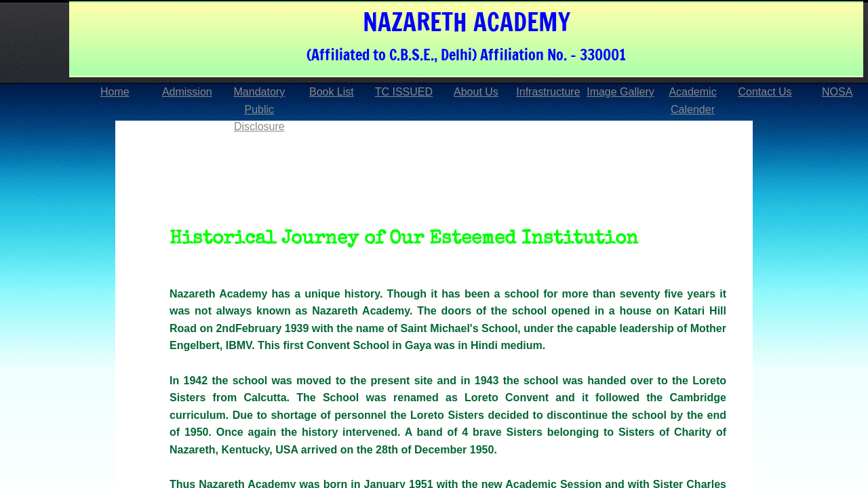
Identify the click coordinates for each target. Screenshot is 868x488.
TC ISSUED (404, 92)
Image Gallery (620, 92)
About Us (476, 92)
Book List (332, 92)
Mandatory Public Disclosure (260, 109)
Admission (187, 92)
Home (115, 92)
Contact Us (765, 92)
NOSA (837, 92)
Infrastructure (548, 92)
